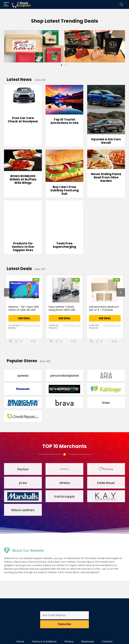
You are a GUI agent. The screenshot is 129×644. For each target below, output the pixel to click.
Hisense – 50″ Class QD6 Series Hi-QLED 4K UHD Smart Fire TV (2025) (24, 310)
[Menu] (6, 4)
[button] (8, 46)
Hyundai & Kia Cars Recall (106, 141)
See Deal (24, 318)
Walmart (94, 328)
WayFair (53, 328)
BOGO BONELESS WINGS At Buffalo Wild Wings (23, 179)
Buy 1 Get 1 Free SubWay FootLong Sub (64, 190)
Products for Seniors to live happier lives (23, 247)
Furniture (54, 325)
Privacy (69, 641)
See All (40, 80)
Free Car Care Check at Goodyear (23, 120)
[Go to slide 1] (61, 65)
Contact (107, 641)
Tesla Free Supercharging (64, 245)
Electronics (15, 325)
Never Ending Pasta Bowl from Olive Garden (106, 177)
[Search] (121, 4)
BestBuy (13, 328)
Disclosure (88, 641)
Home (20, 641)
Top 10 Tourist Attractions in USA (64, 121)
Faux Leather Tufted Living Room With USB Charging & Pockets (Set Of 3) (64, 311)
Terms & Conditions (44, 641)
